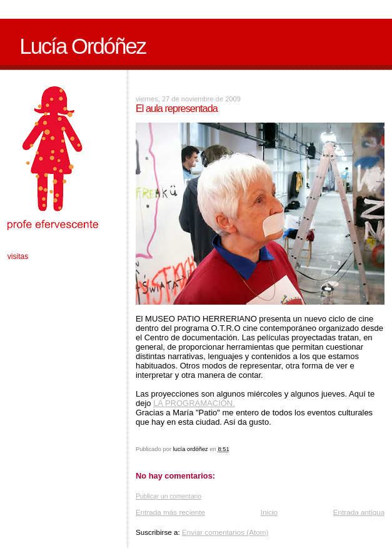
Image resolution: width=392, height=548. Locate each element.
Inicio (269, 512)
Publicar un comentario (168, 496)
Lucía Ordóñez (83, 46)
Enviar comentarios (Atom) (225, 532)
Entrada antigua (359, 512)
